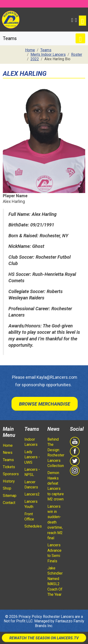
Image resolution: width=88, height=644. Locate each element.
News (8, 453)
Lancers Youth (31, 504)
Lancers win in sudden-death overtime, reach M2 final (55, 522)
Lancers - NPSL (32, 472)
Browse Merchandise (45, 404)
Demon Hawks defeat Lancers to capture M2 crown (56, 486)
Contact (9, 503)
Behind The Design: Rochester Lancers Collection (56, 453)
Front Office (29, 517)
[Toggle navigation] (82, 21)
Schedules (33, 526)
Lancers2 (32, 494)
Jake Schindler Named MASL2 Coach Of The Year (55, 581)
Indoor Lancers (31, 442)
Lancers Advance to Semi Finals (54, 553)
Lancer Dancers (31, 485)
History (9, 481)
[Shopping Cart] (76, 20)
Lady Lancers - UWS (32, 457)
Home (8, 445)
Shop (7, 488)
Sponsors (11, 474)
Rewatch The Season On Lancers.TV (44, 638)
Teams (8, 460)
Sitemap (10, 496)
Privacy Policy (30, 617)
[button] (72, 20)
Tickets (9, 467)
